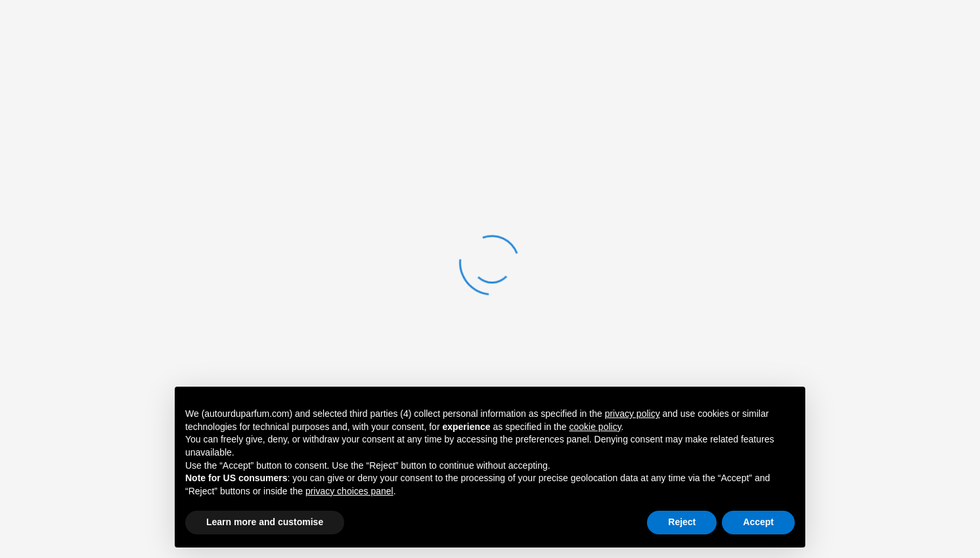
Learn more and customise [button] (265, 522)
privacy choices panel (349, 491)
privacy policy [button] (633, 414)
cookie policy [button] (595, 427)
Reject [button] (682, 522)
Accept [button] (758, 522)
